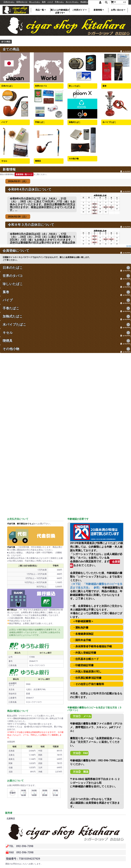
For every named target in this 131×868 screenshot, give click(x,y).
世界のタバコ (32, 2)
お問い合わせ (118, 10)
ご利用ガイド (79, 10)
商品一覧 (41, 10)
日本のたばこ (19, 2)
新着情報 (99, 10)
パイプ (61, 2)
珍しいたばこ (45, 2)
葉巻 (54, 2)
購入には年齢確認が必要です (60, 11)
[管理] (129, 246)
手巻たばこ (70, 2)
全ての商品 (6, 42)
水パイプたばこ (82, 2)
